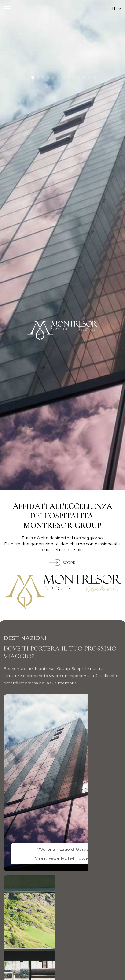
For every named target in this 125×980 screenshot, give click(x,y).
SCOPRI (63, 569)
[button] (33, 78)
